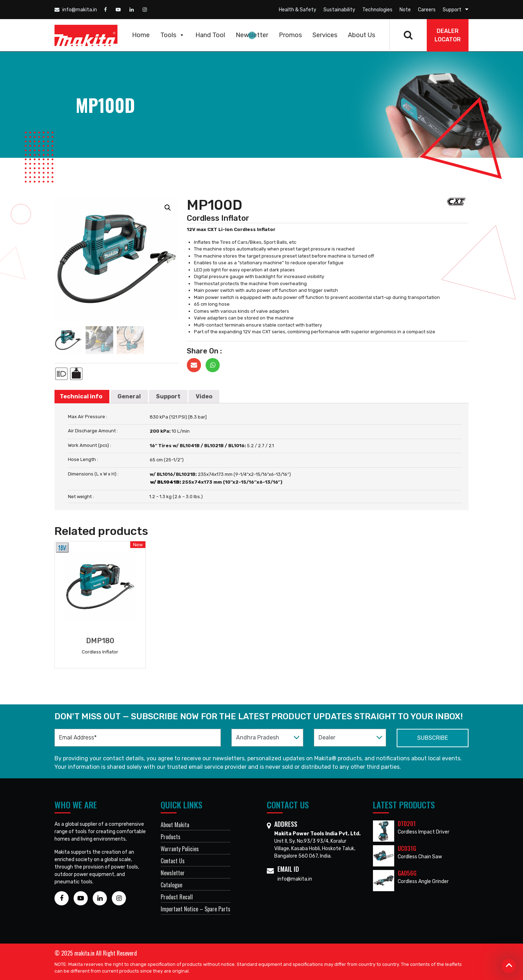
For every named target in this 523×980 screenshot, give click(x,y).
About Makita (175, 825)
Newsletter (252, 35)
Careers (427, 10)
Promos (290, 35)
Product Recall (177, 897)
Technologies (377, 10)
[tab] (81, 397)
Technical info (81, 396)
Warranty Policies (180, 849)
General (129, 396)
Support (452, 10)
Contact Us (173, 861)
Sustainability (339, 10)
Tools (173, 35)
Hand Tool (210, 35)
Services (325, 35)
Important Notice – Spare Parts (196, 909)
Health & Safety (298, 10)
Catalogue (171, 885)
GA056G (407, 873)
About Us (361, 35)
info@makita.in (76, 10)
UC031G (407, 848)
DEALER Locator (448, 35)
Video (204, 396)
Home (141, 35)
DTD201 (407, 824)
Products (171, 837)
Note (405, 10)
